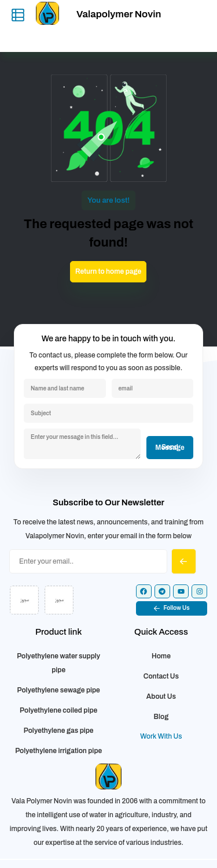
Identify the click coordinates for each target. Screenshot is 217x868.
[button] (172, 608)
